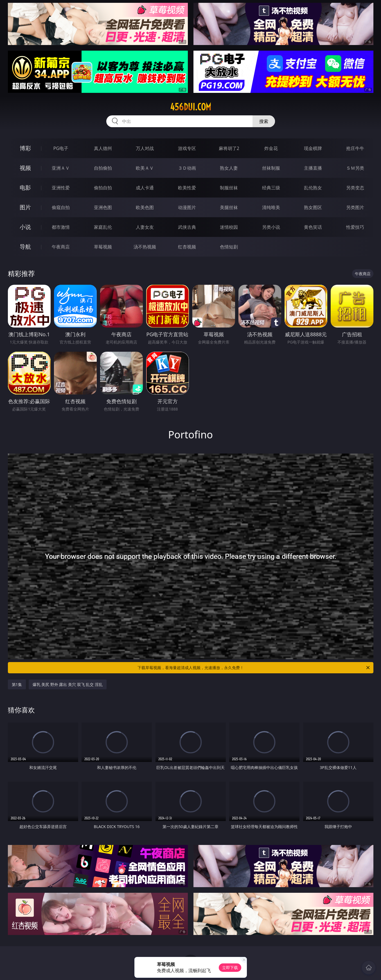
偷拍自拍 (103, 188)
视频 (25, 168)
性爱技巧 (355, 227)
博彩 (25, 148)
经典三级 (271, 188)
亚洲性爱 (61, 188)
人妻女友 (145, 227)
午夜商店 (61, 247)
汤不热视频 (145, 247)
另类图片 (355, 207)
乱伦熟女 (313, 188)
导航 (25, 247)
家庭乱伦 (103, 227)
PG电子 (61, 148)
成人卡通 (145, 188)
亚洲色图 (103, 207)
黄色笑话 (313, 227)
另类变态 (355, 188)
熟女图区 (313, 207)
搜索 (264, 121)
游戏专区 (187, 148)
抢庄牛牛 (355, 148)
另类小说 (271, 227)
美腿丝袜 (229, 207)
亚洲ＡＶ (61, 168)
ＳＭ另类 (355, 168)
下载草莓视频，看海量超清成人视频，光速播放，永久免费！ (254, 668)
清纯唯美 (271, 207)
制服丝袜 (229, 188)
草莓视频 (103, 247)
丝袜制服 (271, 168)
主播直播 (313, 168)
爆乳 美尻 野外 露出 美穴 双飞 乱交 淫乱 (68, 684)
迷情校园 (229, 227)
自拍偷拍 (103, 168)
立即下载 (230, 967)
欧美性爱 (187, 188)
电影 (25, 188)
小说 (25, 227)
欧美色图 (145, 207)
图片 (25, 207)
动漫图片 (187, 207)
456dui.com (191, 107)
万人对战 (145, 148)
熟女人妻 (229, 168)
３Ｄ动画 (187, 168)
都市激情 (61, 227)
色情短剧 (229, 247)
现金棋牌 (313, 148)
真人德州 (103, 148)
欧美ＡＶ (145, 168)
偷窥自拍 (61, 207)
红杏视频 (187, 247)
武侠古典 (187, 227)
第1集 (17, 684)
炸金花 (271, 148)
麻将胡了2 (229, 148)
